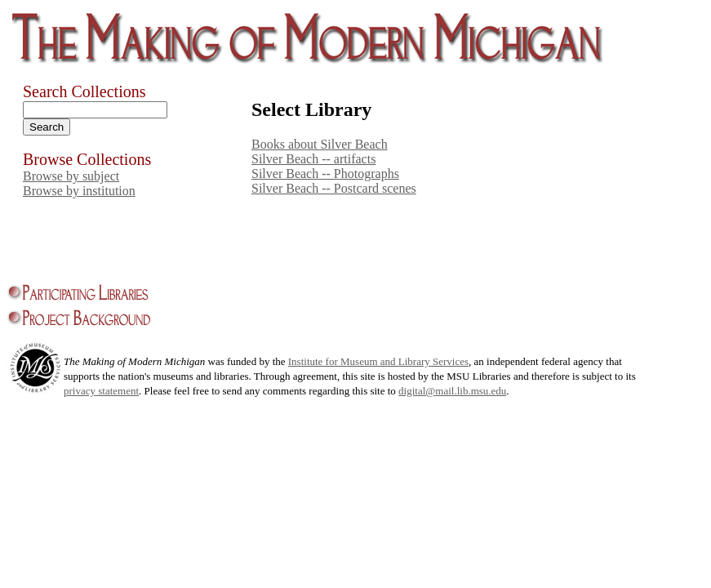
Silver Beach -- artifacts (313, 159)
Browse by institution (79, 191)
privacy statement (101, 391)
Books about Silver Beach (320, 144)
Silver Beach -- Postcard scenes (334, 188)
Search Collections (84, 91)
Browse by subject (71, 176)
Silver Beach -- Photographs (325, 174)
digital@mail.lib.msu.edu (452, 391)
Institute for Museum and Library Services (378, 361)
